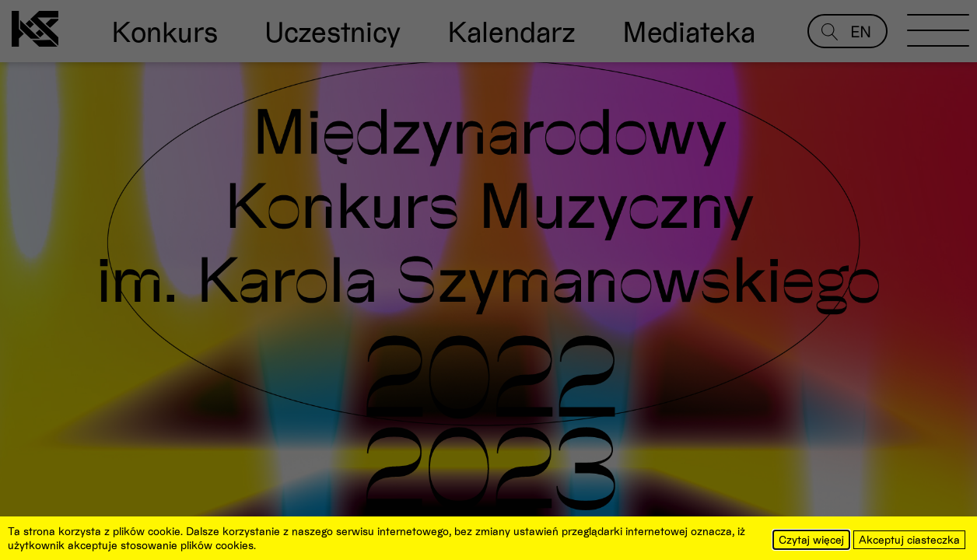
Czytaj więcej (811, 539)
